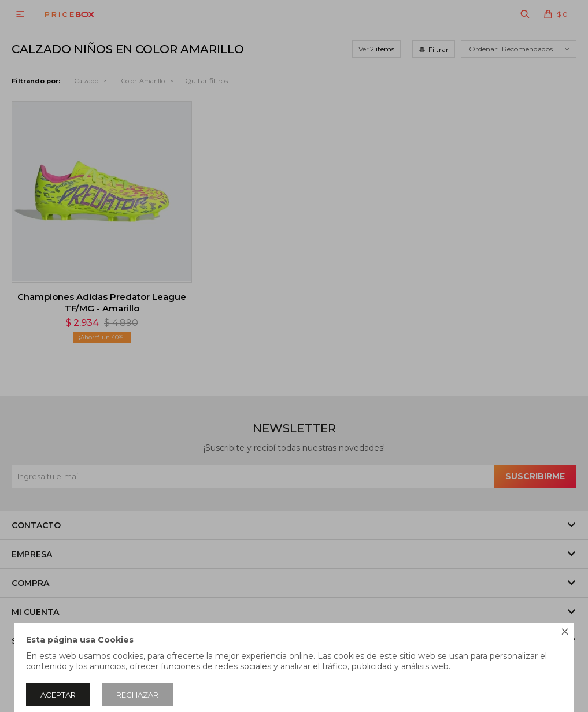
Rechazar (137, 695)
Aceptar (58, 695)
